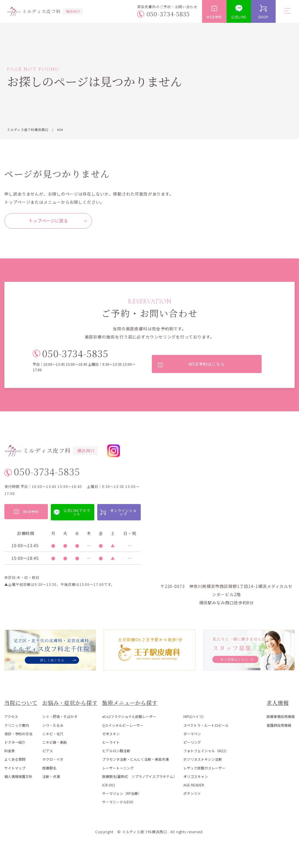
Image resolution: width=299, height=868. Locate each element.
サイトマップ (15, 768)
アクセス (11, 717)
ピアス (48, 751)
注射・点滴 (51, 776)
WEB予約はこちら (207, 364)
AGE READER (194, 785)
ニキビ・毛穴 (53, 734)
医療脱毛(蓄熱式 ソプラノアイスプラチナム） (139, 776)
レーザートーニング (118, 768)
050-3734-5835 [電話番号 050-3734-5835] (168, 14)
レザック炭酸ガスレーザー (204, 768)
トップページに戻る (48, 221)
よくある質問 (15, 759)
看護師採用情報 (279, 725)
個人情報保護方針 (18, 776)
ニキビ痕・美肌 (55, 742)
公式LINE (239, 17)
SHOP (263, 17)
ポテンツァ (192, 793)
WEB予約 (214, 17)
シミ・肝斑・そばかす (60, 717)
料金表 (10, 751)
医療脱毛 (49, 768)
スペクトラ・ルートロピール (206, 725)
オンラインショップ (123, 512)
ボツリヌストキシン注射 (203, 759)
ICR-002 (109, 785)
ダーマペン (192, 734)
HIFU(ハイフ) (193, 717)
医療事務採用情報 (281, 717)
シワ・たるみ (53, 725)
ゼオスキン (111, 734)
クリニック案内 (17, 725)
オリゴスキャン (196, 776)
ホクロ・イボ (53, 759)
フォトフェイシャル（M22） (206, 751)
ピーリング (192, 742)
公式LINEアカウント (77, 512)
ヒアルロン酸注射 (116, 751)
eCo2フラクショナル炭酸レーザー (129, 717)
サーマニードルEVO (118, 802)
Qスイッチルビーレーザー (123, 725)
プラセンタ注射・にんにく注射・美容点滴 (135, 759)
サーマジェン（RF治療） (122, 793)
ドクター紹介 (15, 742)
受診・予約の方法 (18, 734)
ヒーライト (111, 742)
